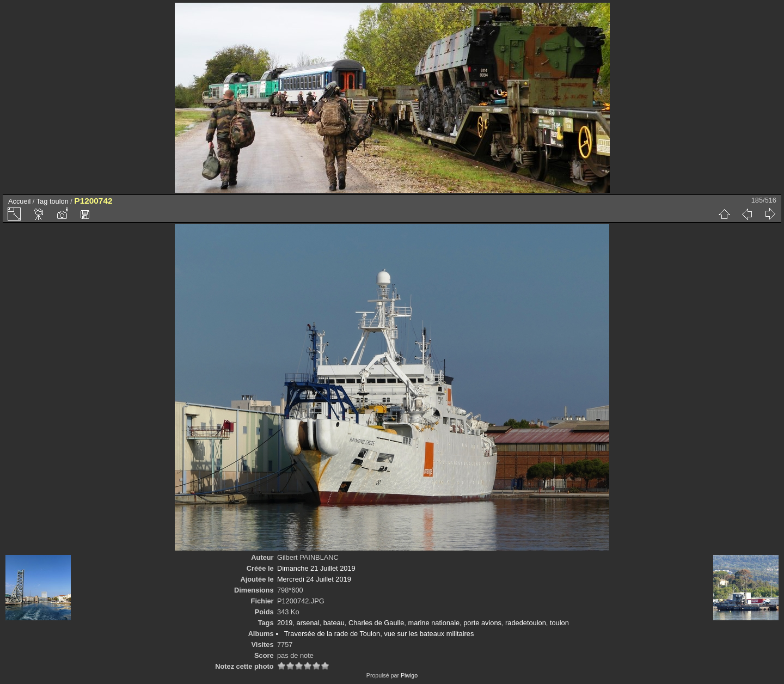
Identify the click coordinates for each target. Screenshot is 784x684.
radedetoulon (526, 623)
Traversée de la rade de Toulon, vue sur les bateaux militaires (379, 634)
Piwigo (409, 675)
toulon (59, 201)
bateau (334, 623)
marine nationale (434, 623)
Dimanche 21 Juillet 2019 (316, 568)
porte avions (482, 623)
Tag (42, 201)
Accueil (19, 201)
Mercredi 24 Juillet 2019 (314, 579)
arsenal (308, 623)
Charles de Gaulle (376, 623)
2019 (285, 623)
